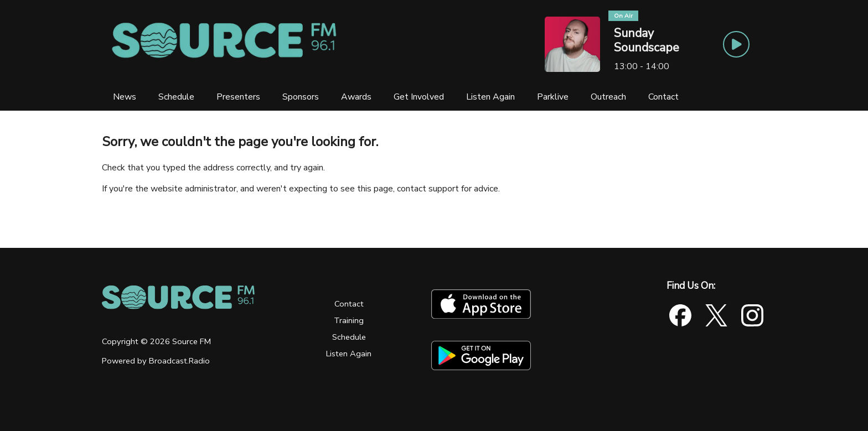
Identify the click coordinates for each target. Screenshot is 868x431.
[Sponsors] (301, 97)
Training (349, 320)
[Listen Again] (490, 97)
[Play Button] (736, 44)
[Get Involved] (419, 97)
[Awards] (356, 97)
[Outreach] (608, 97)
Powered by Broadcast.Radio (156, 361)
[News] (125, 97)
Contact (349, 304)
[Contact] (663, 97)
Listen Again (349, 354)
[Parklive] (553, 97)
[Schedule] (176, 97)
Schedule (349, 337)
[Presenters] (238, 97)
